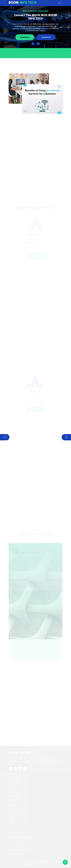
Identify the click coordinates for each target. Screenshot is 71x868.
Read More (25, 37)
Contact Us (46, 37)
